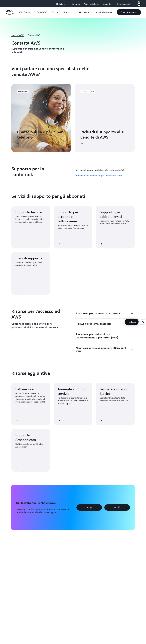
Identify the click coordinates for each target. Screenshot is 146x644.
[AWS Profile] (139, 3)
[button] (42, 12)
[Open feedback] (143, 322)
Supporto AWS (18, 35)
